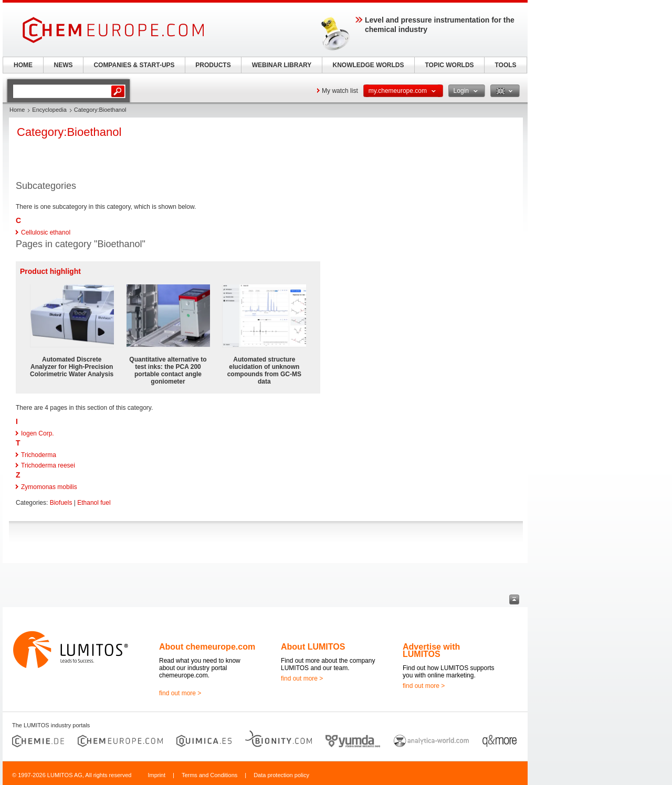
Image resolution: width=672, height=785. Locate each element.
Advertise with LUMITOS (431, 650)
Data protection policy (281, 775)
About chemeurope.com (207, 647)
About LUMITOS (313, 647)
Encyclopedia (49, 110)
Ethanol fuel (94, 503)
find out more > (180, 693)
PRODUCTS (213, 65)
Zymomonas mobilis (49, 487)
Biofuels (61, 503)
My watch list (340, 91)
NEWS (64, 65)
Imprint (156, 775)
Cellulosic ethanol (46, 232)
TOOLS (505, 65)
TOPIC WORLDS (449, 65)
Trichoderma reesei (48, 465)
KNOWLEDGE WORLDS (369, 65)
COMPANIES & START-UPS (134, 65)
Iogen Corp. (38, 433)
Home (17, 110)
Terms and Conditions (209, 775)
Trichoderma (39, 455)
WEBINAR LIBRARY (282, 65)
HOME (23, 65)
